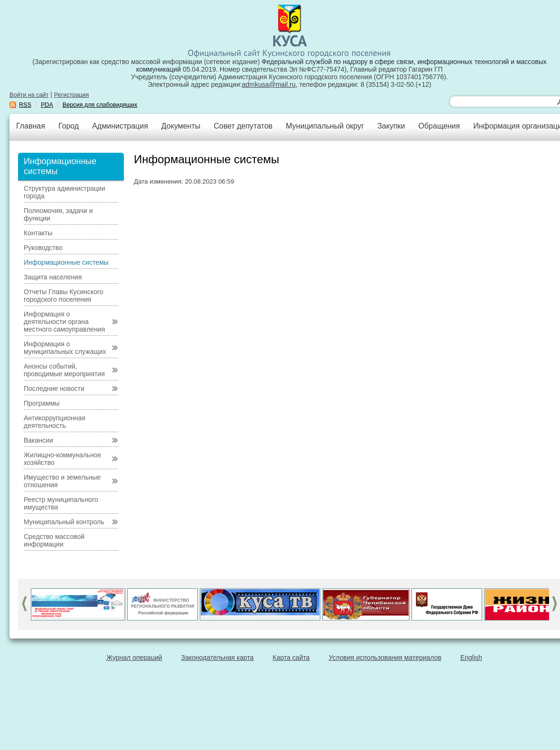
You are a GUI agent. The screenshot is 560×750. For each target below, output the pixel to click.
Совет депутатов (243, 126)
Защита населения (53, 277)
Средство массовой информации (54, 540)
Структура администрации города (65, 192)
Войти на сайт (29, 95)
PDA (47, 105)
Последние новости (54, 389)
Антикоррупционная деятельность (55, 422)
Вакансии (38, 440)
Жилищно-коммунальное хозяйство (62, 459)
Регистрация (72, 95)
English (471, 657)
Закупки (391, 126)
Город (69, 126)
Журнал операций (134, 657)
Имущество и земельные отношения (62, 481)
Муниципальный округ (325, 126)
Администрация (120, 126)
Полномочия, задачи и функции (58, 214)
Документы (181, 126)
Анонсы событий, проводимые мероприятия (64, 370)
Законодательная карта (218, 657)
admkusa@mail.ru (269, 84)
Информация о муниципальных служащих (65, 348)
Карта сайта (291, 657)
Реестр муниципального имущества (61, 503)
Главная (31, 126)
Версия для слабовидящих (100, 105)
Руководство (43, 248)
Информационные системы (66, 262)
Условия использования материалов (385, 657)
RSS (25, 105)
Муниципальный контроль (64, 522)
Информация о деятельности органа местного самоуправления (64, 322)
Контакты (38, 233)
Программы (42, 403)
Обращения (439, 126)
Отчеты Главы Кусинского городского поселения (64, 296)
